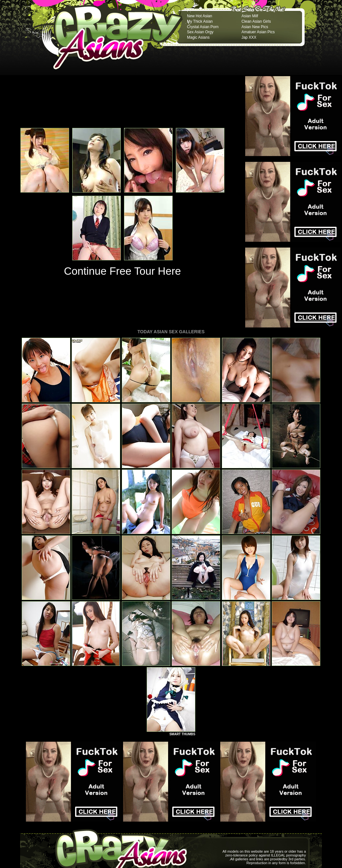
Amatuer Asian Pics (258, 32)
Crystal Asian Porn (203, 27)
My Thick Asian (200, 21)
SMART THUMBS (182, 734)
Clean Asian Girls (256, 21)
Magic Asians (198, 37)
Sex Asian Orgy (200, 32)
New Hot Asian (200, 16)
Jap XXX (249, 37)
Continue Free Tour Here (122, 271)
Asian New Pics (255, 27)
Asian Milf (250, 16)
